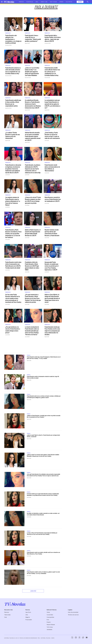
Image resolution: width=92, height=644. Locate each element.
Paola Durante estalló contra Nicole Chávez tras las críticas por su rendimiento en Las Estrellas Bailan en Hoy (52, 72)
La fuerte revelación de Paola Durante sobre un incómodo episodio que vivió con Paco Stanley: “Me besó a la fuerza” (32, 331)
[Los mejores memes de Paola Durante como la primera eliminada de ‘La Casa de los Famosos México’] (13, 186)
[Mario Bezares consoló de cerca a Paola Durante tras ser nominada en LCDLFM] (53, 186)
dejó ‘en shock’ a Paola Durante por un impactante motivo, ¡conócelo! (43, 436)
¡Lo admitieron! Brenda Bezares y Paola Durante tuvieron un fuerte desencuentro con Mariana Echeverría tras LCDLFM (33, 104)
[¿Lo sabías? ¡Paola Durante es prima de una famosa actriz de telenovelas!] (13, 121)
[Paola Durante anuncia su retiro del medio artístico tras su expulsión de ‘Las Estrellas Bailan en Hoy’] (13, 57)
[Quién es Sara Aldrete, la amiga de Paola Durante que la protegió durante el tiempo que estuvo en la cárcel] (53, 283)
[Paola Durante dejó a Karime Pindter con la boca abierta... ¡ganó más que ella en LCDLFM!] (53, 24)
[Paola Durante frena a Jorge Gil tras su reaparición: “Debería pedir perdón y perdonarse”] (33, 24)
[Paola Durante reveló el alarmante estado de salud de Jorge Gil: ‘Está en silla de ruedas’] (14, 382)
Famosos (21, 2)
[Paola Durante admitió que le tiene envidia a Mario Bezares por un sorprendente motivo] (13, 89)
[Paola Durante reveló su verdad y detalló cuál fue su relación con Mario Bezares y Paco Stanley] (14, 558)
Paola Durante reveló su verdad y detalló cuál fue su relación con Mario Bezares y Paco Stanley (43, 553)
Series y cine (44, 2)
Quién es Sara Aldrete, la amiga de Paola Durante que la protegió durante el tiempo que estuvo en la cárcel (52, 298)
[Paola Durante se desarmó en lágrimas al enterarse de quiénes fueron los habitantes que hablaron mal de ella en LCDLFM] (13, 154)
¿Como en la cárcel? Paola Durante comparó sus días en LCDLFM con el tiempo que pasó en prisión (33, 200)
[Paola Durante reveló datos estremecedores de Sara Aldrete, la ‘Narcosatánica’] (53, 154)
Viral (37, 2)
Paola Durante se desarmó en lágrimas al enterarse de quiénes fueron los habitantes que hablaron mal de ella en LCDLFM (13, 169)
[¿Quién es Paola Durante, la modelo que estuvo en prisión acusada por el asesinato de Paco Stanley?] (14, 421)
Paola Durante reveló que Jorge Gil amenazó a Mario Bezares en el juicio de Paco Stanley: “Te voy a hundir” (44, 358)
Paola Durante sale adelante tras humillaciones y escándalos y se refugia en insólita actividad (13, 39)
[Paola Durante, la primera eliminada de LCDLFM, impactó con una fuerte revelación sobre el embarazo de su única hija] (33, 154)
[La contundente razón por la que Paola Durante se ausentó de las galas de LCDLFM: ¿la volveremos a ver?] (53, 89)
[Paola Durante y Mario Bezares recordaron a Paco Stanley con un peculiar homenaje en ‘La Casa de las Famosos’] (13, 219)
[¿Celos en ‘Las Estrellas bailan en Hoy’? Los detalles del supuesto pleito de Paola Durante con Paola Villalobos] (33, 57)
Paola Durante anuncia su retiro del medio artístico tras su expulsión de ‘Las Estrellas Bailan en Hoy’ (13, 71)
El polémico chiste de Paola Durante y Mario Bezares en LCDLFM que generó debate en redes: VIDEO (32, 266)
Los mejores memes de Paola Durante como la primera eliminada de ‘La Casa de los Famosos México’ (13, 201)
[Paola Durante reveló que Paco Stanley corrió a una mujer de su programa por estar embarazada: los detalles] (53, 316)
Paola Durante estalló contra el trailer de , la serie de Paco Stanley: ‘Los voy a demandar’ (43, 573)
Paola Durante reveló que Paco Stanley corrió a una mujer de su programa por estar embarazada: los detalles (52, 331)
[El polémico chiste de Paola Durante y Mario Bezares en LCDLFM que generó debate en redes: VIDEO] (33, 251)
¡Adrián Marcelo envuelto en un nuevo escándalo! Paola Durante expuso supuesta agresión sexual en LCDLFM (33, 136)
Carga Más (33, 591)
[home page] (9, 2)
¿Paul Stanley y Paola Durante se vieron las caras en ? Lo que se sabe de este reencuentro (52, 135)
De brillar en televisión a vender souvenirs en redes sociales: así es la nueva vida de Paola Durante (43, 514)
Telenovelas (30, 2)
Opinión (61, 2)
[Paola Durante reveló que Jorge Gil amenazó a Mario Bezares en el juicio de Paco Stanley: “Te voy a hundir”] (14, 362)
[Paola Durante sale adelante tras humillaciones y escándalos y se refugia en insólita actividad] (13, 24)
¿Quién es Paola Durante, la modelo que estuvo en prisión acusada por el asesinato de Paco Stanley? (44, 416)
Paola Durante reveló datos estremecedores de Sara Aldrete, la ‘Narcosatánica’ (52, 168)
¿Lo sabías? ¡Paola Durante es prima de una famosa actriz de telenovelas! (13, 135)
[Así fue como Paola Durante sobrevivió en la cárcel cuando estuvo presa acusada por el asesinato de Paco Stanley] (13, 283)
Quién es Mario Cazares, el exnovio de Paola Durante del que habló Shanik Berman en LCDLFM (33, 233)
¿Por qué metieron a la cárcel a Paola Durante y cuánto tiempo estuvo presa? (13, 330)
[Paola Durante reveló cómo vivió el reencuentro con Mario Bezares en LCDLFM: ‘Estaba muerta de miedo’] (13, 251)
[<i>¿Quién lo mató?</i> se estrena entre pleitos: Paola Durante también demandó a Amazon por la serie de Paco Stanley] (14, 460)
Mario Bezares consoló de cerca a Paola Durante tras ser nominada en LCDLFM (53, 199)
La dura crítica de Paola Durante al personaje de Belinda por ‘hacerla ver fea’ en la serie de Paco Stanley (42, 534)
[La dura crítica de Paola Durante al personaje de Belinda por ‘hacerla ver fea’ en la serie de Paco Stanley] (14, 538)
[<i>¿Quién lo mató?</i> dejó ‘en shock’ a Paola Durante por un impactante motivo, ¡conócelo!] (14, 440)
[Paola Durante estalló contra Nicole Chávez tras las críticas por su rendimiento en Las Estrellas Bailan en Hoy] (53, 57)
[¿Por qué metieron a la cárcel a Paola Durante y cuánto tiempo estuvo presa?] (13, 316)
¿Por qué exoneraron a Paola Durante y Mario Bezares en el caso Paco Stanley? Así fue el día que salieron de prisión (33, 298)
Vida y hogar (53, 2)
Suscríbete (80, 2)
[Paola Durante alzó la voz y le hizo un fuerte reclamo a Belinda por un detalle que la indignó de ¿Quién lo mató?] (14, 401)
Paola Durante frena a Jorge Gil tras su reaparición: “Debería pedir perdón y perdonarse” (33, 38)
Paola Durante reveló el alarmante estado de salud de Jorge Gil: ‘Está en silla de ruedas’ (43, 377)
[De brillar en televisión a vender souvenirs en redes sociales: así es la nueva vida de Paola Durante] (14, 519)
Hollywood (69, 2)
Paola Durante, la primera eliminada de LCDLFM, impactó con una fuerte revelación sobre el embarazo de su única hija (33, 169)
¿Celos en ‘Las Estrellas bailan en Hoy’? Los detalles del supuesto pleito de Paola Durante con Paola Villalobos (32, 72)
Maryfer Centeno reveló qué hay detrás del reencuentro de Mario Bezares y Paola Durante (52, 233)
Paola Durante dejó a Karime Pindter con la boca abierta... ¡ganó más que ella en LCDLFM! (53, 38)
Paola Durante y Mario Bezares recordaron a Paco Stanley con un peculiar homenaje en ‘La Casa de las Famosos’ (13, 234)
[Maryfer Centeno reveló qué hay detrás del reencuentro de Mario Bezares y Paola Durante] (53, 219)
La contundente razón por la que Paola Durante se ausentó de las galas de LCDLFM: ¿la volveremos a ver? (52, 104)
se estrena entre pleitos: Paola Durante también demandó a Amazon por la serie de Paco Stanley (43, 455)
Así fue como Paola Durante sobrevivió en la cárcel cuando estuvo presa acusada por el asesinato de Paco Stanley (13, 298)
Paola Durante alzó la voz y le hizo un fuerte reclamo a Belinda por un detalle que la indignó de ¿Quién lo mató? (44, 397)
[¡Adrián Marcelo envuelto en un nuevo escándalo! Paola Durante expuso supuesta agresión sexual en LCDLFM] (33, 121)
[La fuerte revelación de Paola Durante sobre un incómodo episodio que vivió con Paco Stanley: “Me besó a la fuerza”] (33, 316)
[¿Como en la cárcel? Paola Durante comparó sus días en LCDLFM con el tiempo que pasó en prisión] (33, 186)
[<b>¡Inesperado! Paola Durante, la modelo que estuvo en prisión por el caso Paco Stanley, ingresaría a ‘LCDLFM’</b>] (53, 251)
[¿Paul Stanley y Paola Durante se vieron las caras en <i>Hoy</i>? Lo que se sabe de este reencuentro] (53, 121)
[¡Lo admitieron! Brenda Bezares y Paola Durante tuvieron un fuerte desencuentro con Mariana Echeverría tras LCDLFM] (33, 89)
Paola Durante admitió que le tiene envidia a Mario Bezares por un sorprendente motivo (13, 103)
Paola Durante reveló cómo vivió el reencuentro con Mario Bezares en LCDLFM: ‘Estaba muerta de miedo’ (13, 265)
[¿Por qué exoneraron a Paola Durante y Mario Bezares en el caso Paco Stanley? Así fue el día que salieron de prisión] (33, 283)
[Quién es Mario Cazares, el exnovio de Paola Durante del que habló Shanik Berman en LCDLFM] (33, 219)
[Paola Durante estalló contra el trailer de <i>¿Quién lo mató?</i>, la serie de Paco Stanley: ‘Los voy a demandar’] (14, 577)
